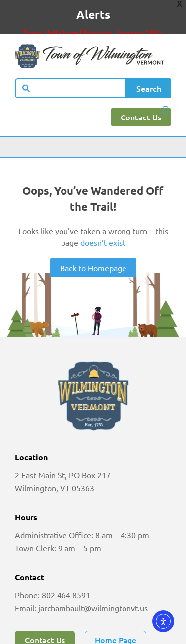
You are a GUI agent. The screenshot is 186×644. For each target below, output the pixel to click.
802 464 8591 (66, 582)
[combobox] (71, 75)
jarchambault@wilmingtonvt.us (93, 595)
